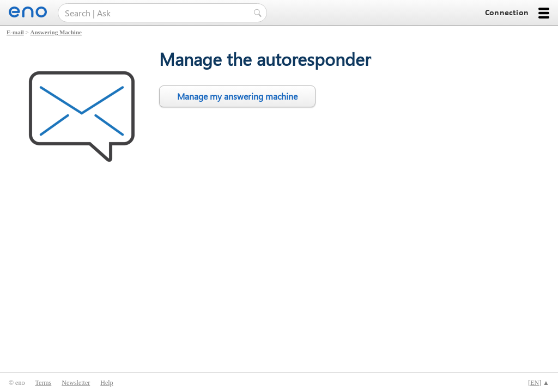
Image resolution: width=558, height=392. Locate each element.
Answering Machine (56, 32)
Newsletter (76, 383)
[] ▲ (539, 383)
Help (107, 383)
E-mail (15, 32)
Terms (43, 383)
